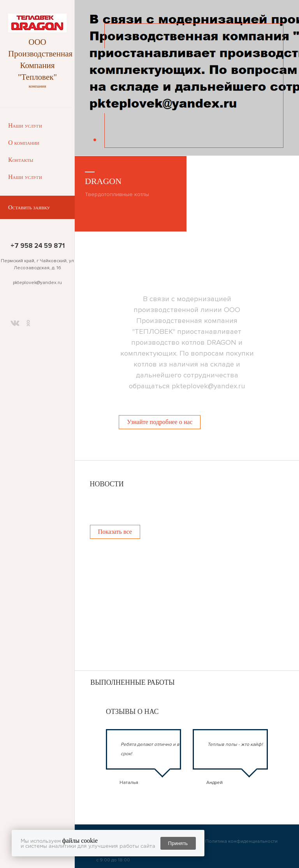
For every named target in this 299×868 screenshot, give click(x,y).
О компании (24, 143)
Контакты (21, 160)
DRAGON (103, 181)
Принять (178, 843)
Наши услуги (25, 125)
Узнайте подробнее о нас (160, 422)
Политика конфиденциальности (241, 841)
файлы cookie (80, 841)
